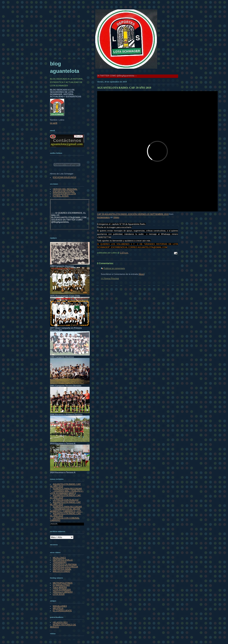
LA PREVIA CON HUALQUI (66, 500)
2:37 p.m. (124, 253)
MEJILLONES (59, 558)
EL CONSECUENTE (62, 611)
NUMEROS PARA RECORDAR (67, 489)
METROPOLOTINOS (63, 583)
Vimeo (116, 217)
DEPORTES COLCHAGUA (66, 567)
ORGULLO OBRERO (63, 592)
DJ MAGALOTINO (61, 585)
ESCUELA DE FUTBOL (64, 191)
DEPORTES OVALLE (63, 560)
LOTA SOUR (59, 594)
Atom (142, 274)
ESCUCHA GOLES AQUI (65, 177)
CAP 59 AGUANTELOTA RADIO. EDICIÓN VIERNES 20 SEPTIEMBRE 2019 (133, 214)
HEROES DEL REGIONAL (65, 189)
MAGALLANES (60, 606)
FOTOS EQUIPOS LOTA (64, 194)
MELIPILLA (58, 608)
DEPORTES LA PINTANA (65, 564)
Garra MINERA (60, 587)
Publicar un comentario (114, 268)
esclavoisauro (104, 217)
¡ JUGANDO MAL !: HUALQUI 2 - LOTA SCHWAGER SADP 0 (67, 492)
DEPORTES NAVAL (62, 569)
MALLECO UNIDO (61, 571)
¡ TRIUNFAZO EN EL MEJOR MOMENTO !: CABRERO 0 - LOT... (66, 510)
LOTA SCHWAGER (62, 590)
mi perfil (54, 123)
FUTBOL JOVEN (61, 196)
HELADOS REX (60, 622)
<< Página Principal (110, 278)
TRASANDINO (60, 562)
